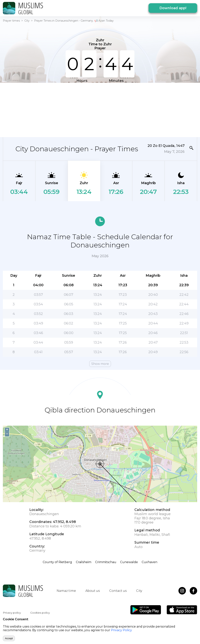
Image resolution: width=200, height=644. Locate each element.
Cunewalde (129, 562)
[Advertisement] (98, 110)
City (27, 21)
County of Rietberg (57, 562)
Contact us (118, 591)
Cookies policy (40, 613)
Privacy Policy (121, 630)
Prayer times (11, 21)
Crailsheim (84, 562)
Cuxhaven (149, 562)
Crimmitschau (106, 562)
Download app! (173, 8)
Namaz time (66, 591)
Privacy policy (12, 613)
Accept (9, 638)
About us (93, 591)
